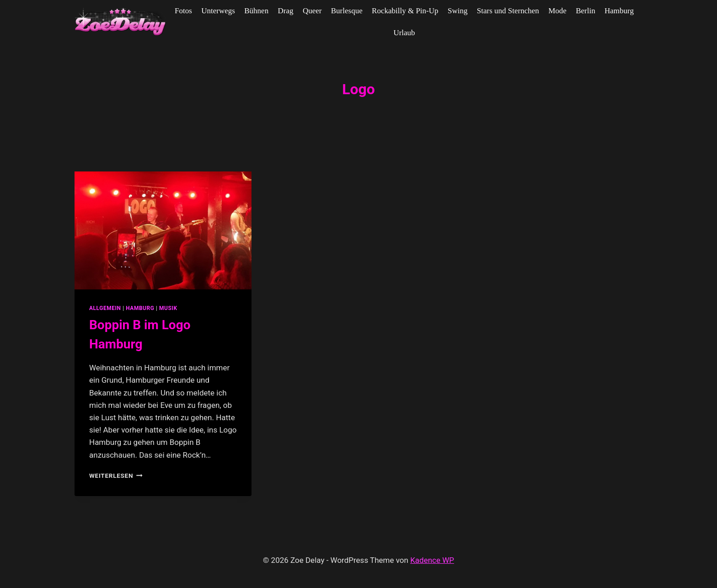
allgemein (105, 308)
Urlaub (404, 33)
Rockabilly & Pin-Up (405, 11)
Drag (286, 11)
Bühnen (256, 11)
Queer (312, 11)
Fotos (183, 11)
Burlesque (347, 11)
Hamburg (619, 11)
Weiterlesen (116, 476)
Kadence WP (432, 560)
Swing (457, 11)
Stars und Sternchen (508, 11)
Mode (557, 11)
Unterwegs (218, 11)
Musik (168, 308)
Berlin (586, 11)
